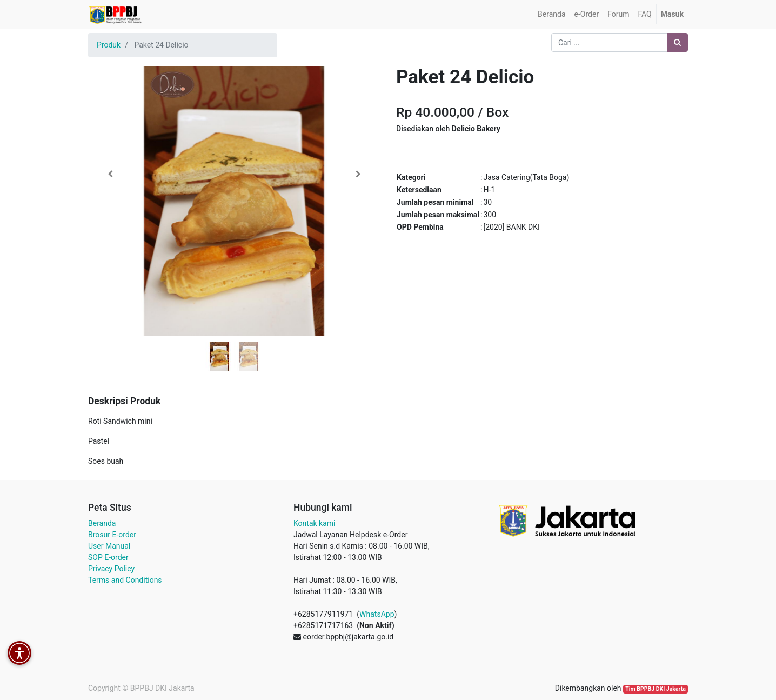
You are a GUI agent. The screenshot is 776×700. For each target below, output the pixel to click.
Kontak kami (314, 523)
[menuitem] (551, 14)
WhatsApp (377, 614)
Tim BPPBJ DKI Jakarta (655, 689)
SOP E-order (108, 557)
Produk (109, 45)
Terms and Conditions (125, 580)
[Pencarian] (677, 42)
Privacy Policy (111, 569)
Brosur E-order (112, 535)
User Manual (109, 546)
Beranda (102, 523)
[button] (110, 174)
